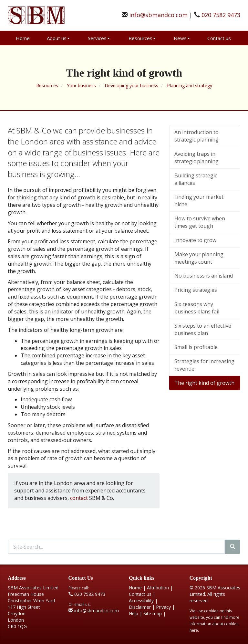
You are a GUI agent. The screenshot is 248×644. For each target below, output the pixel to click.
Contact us (219, 38)
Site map (153, 613)
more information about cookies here (214, 624)
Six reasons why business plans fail (197, 308)
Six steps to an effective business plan (203, 329)
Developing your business (131, 85)
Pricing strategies (196, 290)
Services (99, 38)
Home (23, 38)
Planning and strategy (190, 85)
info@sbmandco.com (158, 15)
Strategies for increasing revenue (204, 365)
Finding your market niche (199, 201)
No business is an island (204, 276)
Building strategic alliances (196, 179)
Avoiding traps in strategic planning (196, 158)
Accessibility (141, 601)
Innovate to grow (195, 240)
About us (58, 38)
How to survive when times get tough (200, 222)
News (182, 38)
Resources (142, 38)
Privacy (163, 607)
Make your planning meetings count (199, 258)
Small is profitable (196, 347)
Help (134, 613)
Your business (81, 85)
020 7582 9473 (221, 15)
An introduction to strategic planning (196, 136)
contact (79, 498)
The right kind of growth (204, 383)
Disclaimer (140, 607)
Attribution (158, 588)
